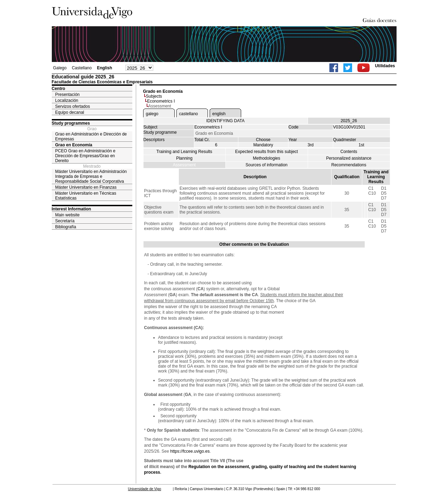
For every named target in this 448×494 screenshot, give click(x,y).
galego (152, 114)
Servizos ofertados (73, 106)
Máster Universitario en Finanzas (86, 187)
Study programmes (71, 123)
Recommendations (349, 165)
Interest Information (72, 209)
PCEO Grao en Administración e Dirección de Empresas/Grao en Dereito (85, 156)
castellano (189, 114)
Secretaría (65, 221)
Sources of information (266, 165)
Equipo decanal (70, 112)
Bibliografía (66, 227)
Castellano (82, 68)
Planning (184, 158)
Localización (67, 100)
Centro (59, 89)
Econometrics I (161, 101)
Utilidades (385, 66)
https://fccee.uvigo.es (190, 451)
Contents (349, 152)
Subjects (154, 96)
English (104, 68)
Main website (68, 215)
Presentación (68, 95)
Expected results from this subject (267, 152)
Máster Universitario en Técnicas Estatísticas (86, 196)
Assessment (184, 165)
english (219, 114)
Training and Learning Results (184, 152)
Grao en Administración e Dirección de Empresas (91, 137)
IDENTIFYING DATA (225, 121)
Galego (60, 68)
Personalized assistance (349, 158)
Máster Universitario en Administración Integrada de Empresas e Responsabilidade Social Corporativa (91, 176)
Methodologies (266, 158)
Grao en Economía (74, 145)
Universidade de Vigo (145, 489)
